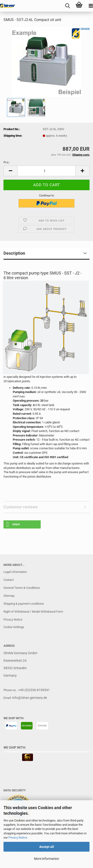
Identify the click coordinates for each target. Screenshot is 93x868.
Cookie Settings (14, 627)
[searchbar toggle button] (67, 6)
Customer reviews (21, 507)
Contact (9, 580)
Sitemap (9, 596)
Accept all (47, 847)
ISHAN (85, 29)
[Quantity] (46, 171)
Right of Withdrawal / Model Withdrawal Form (33, 612)
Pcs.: (7, 162)
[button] (10, 171)
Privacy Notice (18, 838)
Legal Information (15, 572)
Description (14, 253)
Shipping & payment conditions (24, 604)
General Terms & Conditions (22, 588)
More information (46, 859)
